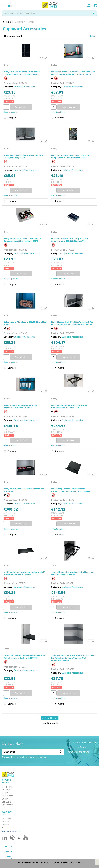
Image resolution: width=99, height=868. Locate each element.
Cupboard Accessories (25, 87)
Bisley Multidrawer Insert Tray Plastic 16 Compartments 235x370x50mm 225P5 (22, 240)
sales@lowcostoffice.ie (11, 831)
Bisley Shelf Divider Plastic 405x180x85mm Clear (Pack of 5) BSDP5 (23, 156)
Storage (30, 22)
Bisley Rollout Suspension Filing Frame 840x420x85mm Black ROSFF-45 (69, 407)
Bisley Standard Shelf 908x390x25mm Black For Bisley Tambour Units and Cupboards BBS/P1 (73, 73)
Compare (10, 118)
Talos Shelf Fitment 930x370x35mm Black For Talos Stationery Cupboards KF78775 (25, 657)
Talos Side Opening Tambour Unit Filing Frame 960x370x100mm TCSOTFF (73, 573)
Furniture (18, 22)
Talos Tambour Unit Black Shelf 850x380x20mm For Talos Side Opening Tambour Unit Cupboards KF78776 (73, 658)
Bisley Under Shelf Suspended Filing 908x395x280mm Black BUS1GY (20, 407)
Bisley (7, 65)
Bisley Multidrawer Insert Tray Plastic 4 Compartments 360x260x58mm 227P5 (69, 240)
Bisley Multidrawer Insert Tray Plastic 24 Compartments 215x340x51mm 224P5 (70, 156)
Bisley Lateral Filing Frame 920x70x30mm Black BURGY (25, 323)
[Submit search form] (94, 13)
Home (7, 22)
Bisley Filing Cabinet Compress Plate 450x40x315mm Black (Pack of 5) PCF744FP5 (71, 490)
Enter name (3, 749)
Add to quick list (11, 112)
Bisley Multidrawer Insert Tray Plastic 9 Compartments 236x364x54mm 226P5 (22, 73)
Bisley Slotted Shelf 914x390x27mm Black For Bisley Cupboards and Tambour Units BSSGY (72, 323)
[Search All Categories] (49, 13)
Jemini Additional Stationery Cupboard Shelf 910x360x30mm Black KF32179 (24, 573)
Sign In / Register (89, 5)
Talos (54, 565)
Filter (93, 36)
